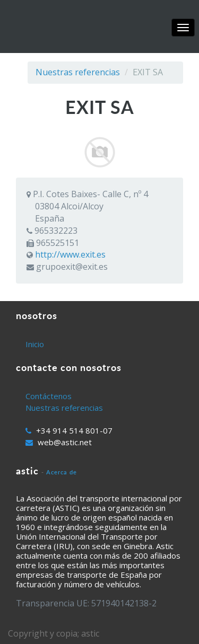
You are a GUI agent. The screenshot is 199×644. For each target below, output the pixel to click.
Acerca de (62, 472)
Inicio (35, 344)
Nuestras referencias (78, 72)
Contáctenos (49, 396)
